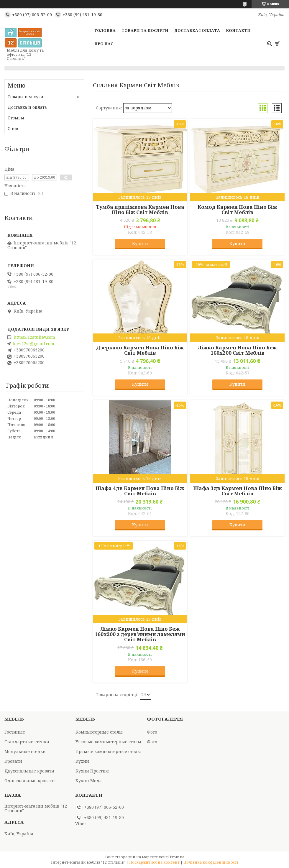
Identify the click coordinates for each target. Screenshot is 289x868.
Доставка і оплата (197, 30)
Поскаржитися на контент (154, 862)
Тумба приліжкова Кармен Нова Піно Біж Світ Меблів (140, 210)
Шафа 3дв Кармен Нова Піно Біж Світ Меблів (238, 491)
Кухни (82, 761)
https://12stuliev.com (34, 337)
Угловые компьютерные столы (108, 742)
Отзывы (16, 118)
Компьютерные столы (99, 732)
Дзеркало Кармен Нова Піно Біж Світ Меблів (140, 350)
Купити (140, 243)
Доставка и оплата (27, 107)
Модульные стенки (25, 751)
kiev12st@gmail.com (34, 344)
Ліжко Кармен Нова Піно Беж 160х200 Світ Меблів (237, 350)
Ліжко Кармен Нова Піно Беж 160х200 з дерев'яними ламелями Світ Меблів (140, 634)
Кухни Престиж (92, 771)
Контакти (238, 30)
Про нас (104, 44)
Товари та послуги (145, 30)
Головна (105, 30)
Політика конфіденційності (211, 862)
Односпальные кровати (30, 781)
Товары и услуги (26, 97)
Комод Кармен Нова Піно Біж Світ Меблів (237, 210)
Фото (152, 732)
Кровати (13, 761)
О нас (13, 128)
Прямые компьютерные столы (108, 751)
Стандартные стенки (27, 742)
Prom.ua (177, 857)
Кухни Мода (89, 781)
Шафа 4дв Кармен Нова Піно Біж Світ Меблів (140, 491)
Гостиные (15, 732)
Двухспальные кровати (29, 771)
